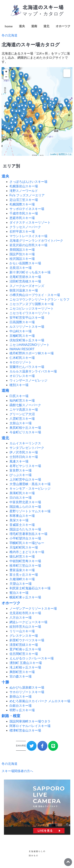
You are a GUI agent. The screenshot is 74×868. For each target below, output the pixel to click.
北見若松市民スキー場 (25, 613)
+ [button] (6, 72)
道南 (34, 26)
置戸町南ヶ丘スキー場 (25, 649)
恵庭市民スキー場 (22, 218)
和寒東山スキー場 (22, 516)
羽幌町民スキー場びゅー (27, 543)
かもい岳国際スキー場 (25, 263)
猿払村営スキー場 (22, 557)
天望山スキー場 (21, 584)
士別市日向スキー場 (24, 457)
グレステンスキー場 (24, 636)
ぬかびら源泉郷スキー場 (27, 687)
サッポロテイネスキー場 (27, 209)
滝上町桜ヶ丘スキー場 (25, 667)
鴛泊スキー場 (19, 593)
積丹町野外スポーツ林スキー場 (32, 353)
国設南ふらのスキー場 (25, 507)
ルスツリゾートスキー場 (27, 327)
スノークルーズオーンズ (27, 286)
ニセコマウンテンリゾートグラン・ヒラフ (39, 299)
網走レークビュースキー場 (28, 622)
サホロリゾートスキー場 (27, 692)
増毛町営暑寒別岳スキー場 (28, 534)
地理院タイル (65, 154)
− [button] (6, 77)
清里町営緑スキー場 (24, 645)
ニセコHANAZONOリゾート (30, 345)
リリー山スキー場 (22, 631)
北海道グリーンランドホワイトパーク (36, 241)
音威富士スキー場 (22, 525)
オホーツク (63, 26)
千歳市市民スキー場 (24, 213)
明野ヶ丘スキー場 (22, 710)
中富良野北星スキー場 (25, 502)
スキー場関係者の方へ (17, 771)
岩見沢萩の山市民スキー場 (28, 245)
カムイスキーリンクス (25, 443)
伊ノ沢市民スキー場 (24, 452)
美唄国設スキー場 (22, 250)
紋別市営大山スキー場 (25, 627)
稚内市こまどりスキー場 (27, 552)
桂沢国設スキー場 (22, 259)
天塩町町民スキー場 (24, 547)
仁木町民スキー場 (22, 358)
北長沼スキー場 (21, 268)
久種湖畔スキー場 (22, 579)
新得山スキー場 (21, 697)
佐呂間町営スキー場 (24, 654)
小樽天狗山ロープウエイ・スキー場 (35, 295)
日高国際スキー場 (22, 322)
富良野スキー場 (21, 470)
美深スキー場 (19, 520)
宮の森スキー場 (21, 676)
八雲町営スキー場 (22, 419)
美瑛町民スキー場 (22, 493)
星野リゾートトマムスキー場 (30, 511)
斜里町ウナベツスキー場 (27, 640)
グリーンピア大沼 (22, 414)
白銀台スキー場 (21, 706)
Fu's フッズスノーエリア (27, 195)
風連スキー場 (19, 461)
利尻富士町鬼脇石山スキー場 (30, 588)
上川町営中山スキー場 (25, 479)
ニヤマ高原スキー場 (24, 410)
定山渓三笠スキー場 (24, 200)
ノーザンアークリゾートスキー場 (33, 609)
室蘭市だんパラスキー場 (27, 367)
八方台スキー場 (21, 618)
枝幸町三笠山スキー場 (25, 566)
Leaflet (53, 154)
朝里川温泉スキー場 (24, 290)
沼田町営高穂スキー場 (25, 281)
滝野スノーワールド (24, 191)
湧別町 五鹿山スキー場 (26, 663)
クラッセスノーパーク (25, 227)
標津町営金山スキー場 (25, 730)
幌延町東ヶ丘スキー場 (25, 597)
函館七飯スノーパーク (25, 405)
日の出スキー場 (21, 498)
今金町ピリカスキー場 (25, 432)
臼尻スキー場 (19, 396)
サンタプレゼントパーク (27, 448)
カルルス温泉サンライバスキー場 (33, 371)
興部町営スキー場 (22, 672)
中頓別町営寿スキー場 (25, 561)
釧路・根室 (11, 716)
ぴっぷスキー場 (21, 475)
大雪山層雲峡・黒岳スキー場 (30, 484)
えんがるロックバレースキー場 (32, 658)
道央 (22, 26)
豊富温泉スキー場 (22, 570)
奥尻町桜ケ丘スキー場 (25, 428)
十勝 (5, 682)
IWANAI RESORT (22, 349)
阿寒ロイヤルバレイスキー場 (30, 726)
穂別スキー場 (19, 385)
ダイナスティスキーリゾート (30, 222)
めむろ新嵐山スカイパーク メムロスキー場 (40, 701)
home (9, 26)
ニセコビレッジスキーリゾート (32, 309)
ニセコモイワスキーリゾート (30, 313)
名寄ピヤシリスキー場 (25, 466)
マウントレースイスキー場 (28, 236)
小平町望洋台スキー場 (25, 538)
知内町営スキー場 (22, 401)
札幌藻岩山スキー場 (24, 186)
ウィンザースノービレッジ (28, 380)
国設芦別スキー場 (22, 254)
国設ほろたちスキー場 (25, 529)
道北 (46, 26)
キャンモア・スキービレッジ (30, 489)
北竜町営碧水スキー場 (25, 277)
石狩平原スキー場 (22, 232)
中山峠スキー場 (21, 331)
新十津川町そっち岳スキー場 (30, 272)
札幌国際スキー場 (22, 204)
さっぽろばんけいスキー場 (28, 182)
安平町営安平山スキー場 (27, 318)
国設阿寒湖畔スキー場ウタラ (30, 721)
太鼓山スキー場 (21, 423)
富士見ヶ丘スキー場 (24, 575)
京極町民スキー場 (22, 336)
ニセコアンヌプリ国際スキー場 (32, 304)
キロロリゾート (21, 362)
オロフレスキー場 (22, 376)
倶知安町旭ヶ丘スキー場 (27, 340)
